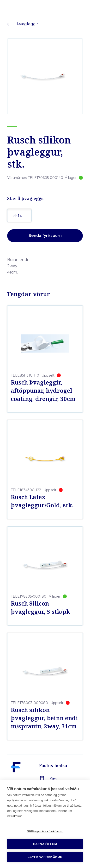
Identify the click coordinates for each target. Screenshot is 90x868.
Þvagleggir (28, 24)
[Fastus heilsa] (16, 778)
